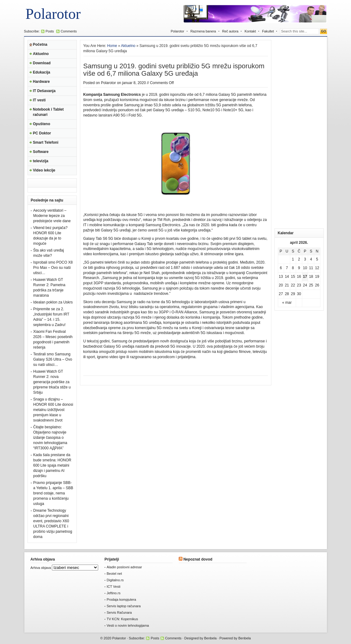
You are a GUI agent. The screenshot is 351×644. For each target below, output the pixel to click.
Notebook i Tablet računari (48, 112)
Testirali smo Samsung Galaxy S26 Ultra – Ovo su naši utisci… (53, 359)
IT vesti (39, 100)
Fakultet (268, 31)
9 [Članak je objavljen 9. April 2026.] (299, 268)
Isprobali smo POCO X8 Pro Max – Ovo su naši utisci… (53, 268)
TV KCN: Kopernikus (122, 619)
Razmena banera (203, 31)
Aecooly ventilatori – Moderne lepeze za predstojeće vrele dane (52, 216)
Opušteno (42, 124)
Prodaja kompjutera (121, 600)
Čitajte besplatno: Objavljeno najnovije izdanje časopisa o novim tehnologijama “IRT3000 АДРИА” (50, 438)
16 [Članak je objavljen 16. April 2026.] (299, 277)
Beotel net (115, 574)
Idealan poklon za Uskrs (53, 302)
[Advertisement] (299, 133)
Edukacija (42, 72)
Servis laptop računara (124, 606)
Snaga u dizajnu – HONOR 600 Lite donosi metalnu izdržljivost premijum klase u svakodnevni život (53, 410)
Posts (50, 31)
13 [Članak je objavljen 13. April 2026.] (281, 277)
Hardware (42, 82)
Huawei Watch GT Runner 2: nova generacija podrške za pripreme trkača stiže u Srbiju (52, 382)
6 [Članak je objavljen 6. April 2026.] (281, 268)
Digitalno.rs (115, 580)
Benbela (210, 638)
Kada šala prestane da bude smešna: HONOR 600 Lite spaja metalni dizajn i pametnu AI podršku (52, 465)
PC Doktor (42, 133)
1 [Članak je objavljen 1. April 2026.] (293, 259)
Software (41, 152)
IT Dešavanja (44, 91)
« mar (287, 303)
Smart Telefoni (46, 142)
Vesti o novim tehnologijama (128, 625)
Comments (69, 31)
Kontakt (250, 31)
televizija (41, 161)
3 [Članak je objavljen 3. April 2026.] (305, 259)
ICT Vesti (114, 587)
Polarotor (53, 14)
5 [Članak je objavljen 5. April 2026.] (317, 259)
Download (42, 63)
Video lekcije (44, 170)
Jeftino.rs (114, 593)
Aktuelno (41, 54)
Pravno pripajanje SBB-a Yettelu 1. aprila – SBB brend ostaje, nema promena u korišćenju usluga (53, 493)
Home (112, 46)
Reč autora (230, 31)
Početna (40, 44)
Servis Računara (119, 612)
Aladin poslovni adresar (124, 567)
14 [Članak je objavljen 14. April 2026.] (287, 277)
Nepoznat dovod (198, 559)
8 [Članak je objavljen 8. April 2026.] (293, 268)
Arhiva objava (41, 568)
